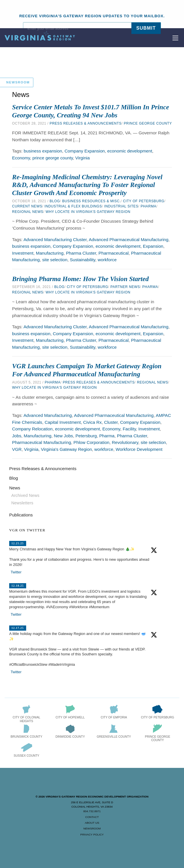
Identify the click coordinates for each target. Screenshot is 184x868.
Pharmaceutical (114, 253)
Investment (23, 253)
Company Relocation (32, 429)
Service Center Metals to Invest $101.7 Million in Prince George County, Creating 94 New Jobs (91, 111)
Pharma (148, 206)
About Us (92, 823)
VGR (17, 449)
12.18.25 (18, 586)
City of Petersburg (144, 201)
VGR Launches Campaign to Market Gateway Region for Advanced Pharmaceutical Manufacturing (87, 370)
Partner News (125, 287)
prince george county (53, 158)
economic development (130, 151)
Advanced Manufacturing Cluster (55, 240)
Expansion (153, 246)
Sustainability (83, 260)
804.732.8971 (92, 811)
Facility (129, 429)
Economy (21, 158)
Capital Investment (63, 422)
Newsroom (92, 828)
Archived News (25, 495)
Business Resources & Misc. (91, 201)
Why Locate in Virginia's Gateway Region (88, 212)
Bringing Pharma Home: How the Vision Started (80, 279)
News (15, 488)
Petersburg (86, 436)
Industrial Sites (121, 206)
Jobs (17, 436)
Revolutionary (125, 442)
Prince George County (148, 123)
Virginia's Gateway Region (66, 449)
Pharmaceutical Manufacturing (42, 442)
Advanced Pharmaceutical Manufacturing (129, 240)
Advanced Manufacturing (48, 415)
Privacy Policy (92, 834)
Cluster (111, 422)
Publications (21, 515)
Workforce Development (139, 449)
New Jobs (63, 436)
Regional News (28, 212)
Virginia (83, 158)
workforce (107, 260)
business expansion (43, 151)
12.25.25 (18, 543)
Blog (55, 201)
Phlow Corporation (92, 442)
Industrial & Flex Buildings (73, 206)
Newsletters (22, 503)
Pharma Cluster (81, 253)
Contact (92, 817)
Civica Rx (92, 422)
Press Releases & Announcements (86, 123)
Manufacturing (50, 253)
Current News (27, 206)
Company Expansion (85, 151)
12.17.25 (18, 628)
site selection (55, 260)
